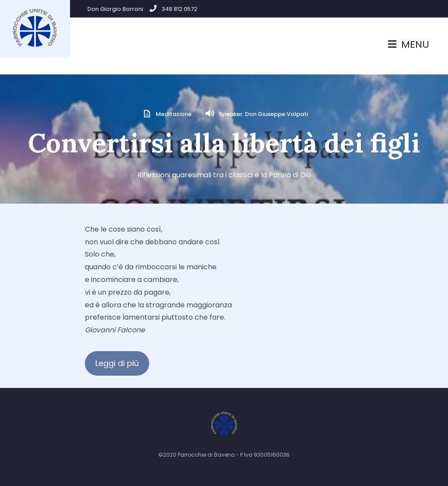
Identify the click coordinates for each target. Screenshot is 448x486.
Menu (409, 44)
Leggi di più (117, 363)
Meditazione (174, 114)
